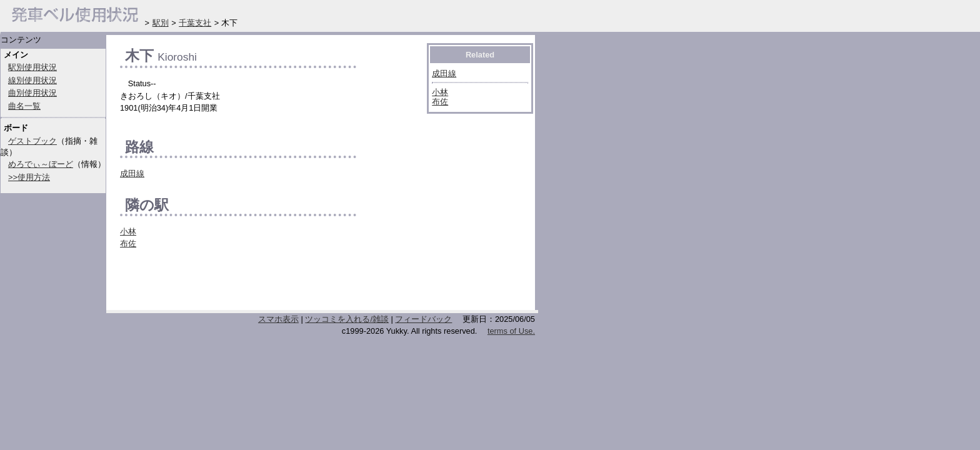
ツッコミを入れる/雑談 (347, 319)
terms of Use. (511, 331)
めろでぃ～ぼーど (41, 164)
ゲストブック (32, 141)
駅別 (161, 23)
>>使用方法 (29, 177)
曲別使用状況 (32, 93)
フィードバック (423, 319)
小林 (128, 232)
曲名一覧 (24, 106)
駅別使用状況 (32, 67)
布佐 (128, 243)
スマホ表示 (278, 319)
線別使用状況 (32, 80)
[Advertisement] (266, 283)
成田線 (132, 173)
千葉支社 (195, 23)
